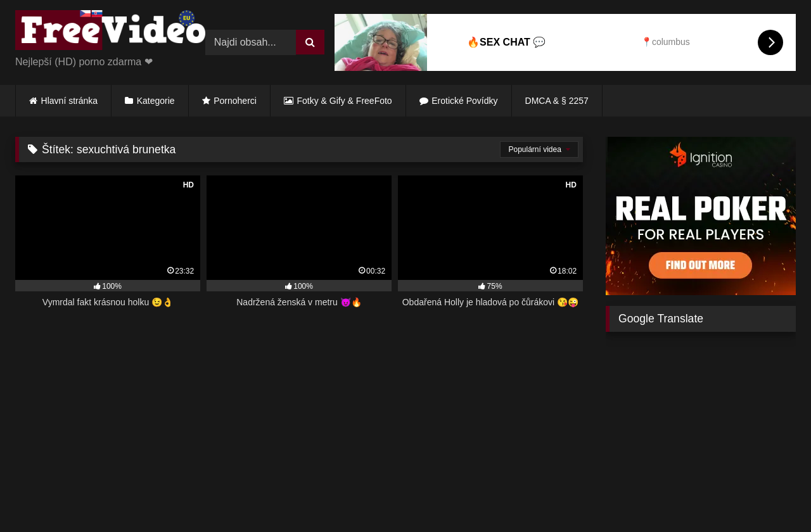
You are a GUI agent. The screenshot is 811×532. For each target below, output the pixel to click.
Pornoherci (235, 101)
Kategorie (156, 101)
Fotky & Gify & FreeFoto (345, 101)
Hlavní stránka (69, 101)
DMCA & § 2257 (557, 101)
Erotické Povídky (464, 101)
